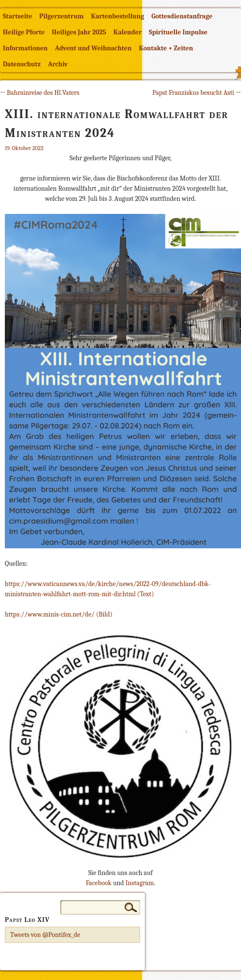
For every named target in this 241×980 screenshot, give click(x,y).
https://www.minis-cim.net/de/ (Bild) (59, 614)
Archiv (58, 64)
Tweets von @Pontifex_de (45, 935)
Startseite (17, 16)
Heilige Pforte (24, 32)
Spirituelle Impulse (178, 32)
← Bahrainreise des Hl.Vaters (40, 93)
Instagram (140, 883)
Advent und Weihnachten (93, 48)
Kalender (128, 32)
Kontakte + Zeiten (166, 48)
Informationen (25, 48)
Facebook (98, 883)
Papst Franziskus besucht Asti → (197, 93)
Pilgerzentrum (61, 16)
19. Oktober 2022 (24, 148)
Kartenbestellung (117, 16)
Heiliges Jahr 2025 (79, 32)
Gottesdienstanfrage (182, 16)
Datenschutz (22, 64)
